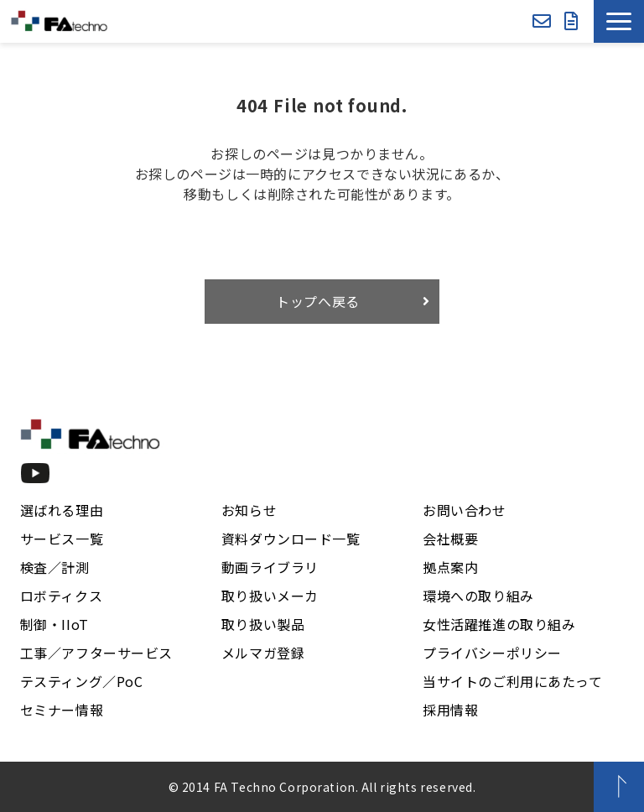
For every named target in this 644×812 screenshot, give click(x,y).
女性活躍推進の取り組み (499, 624)
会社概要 (450, 539)
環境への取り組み (478, 596)
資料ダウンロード (571, 21)
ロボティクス (61, 596)
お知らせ (249, 510)
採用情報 (450, 710)
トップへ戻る (318, 301)
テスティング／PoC (82, 681)
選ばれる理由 (62, 510)
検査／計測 (55, 567)
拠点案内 (450, 567)
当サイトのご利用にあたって (513, 681)
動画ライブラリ (270, 567)
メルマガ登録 (263, 653)
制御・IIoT (55, 624)
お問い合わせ (542, 21)
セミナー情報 (62, 710)
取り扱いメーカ (270, 596)
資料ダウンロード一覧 (291, 539)
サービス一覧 (62, 539)
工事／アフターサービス (96, 653)
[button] (619, 21)
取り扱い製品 (263, 624)
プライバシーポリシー (492, 653)
